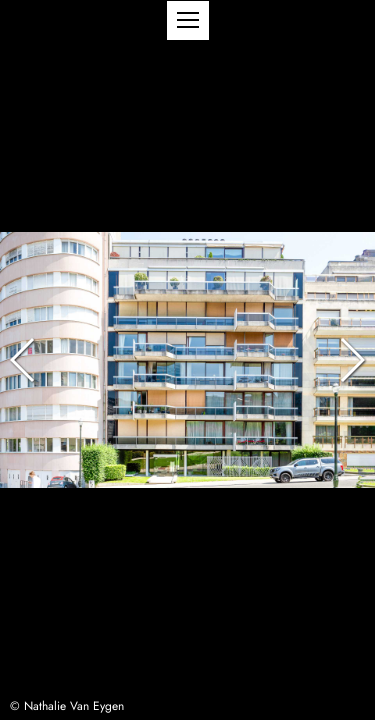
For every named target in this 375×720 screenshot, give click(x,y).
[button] (188, 20)
